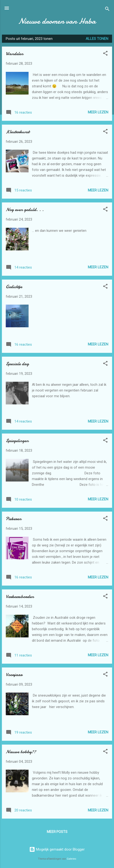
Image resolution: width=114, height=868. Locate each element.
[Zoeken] (107, 10)
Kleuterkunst (18, 132)
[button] (105, 54)
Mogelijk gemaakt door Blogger (57, 849)
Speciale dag (17, 364)
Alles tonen (97, 39)
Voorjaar (14, 675)
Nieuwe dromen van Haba (57, 21)
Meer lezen (98, 112)
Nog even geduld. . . (25, 209)
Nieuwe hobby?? (21, 752)
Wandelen (15, 54)
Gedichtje (14, 287)
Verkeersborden (20, 596)
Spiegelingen (17, 441)
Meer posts (57, 832)
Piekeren (14, 519)
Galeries (72, 859)
